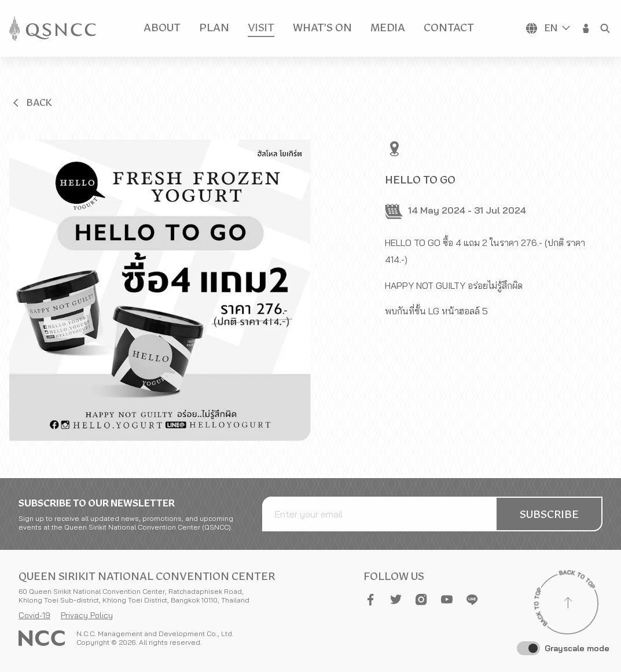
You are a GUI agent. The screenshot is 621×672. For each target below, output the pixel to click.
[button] (586, 28)
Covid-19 (34, 615)
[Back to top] (568, 604)
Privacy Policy (87, 615)
